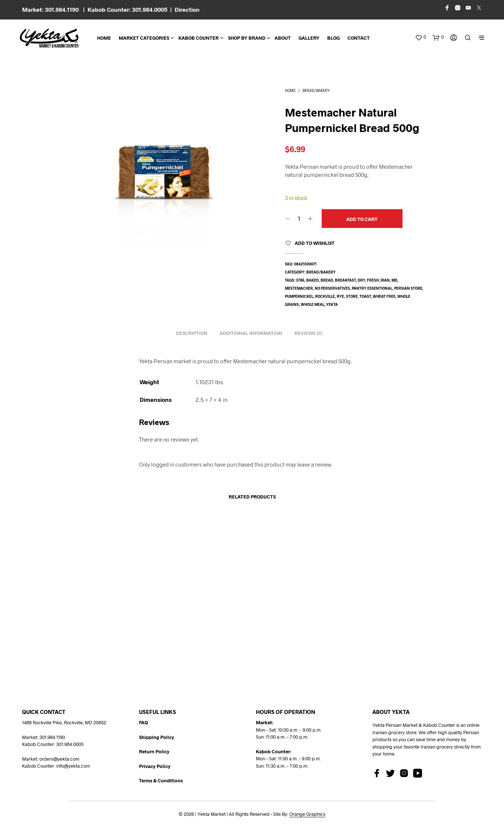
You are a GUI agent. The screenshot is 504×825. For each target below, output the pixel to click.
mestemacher (299, 288)
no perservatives (332, 288)
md (394, 280)
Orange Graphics (307, 814)
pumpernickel (299, 296)
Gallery (309, 38)
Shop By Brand (247, 38)
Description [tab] (192, 333)
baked (312, 280)
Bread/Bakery (316, 90)
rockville (325, 296)
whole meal (312, 304)
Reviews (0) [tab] (308, 333)
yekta (332, 304)
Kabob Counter (199, 38)
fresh (373, 280)
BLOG (333, 38)
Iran (385, 280)
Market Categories (144, 38)
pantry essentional (372, 288)
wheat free (384, 296)
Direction (187, 9)
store (352, 296)
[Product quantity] (299, 218)
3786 (300, 280)
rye (340, 296)
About (283, 38)
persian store (408, 288)
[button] (421, 37)
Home (104, 38)
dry (361, 280)
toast (365, 296)
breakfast (345, 280)
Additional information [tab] (251, 333)
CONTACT (359, 38)
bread (327, 280)
